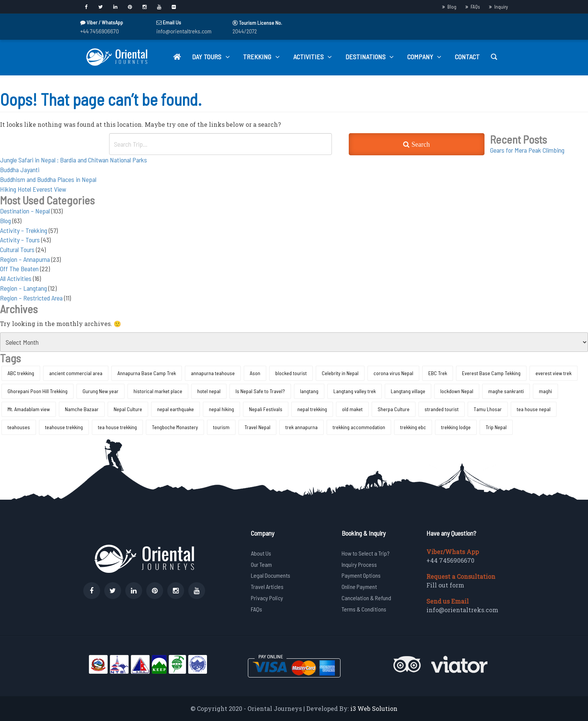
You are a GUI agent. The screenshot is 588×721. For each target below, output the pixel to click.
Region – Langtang (23, 288)
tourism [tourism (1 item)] (221, 427)
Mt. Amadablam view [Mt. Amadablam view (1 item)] (29, 409)
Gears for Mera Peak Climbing (527, 150)
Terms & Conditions (364, 609)
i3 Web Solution (374, 708)
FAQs (475, 7)
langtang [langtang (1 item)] (309, 391)
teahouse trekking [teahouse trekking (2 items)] (64, 427)
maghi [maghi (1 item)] (545, 391)
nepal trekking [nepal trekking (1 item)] (312, 409)
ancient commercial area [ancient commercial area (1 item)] (76, 373)
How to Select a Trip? (366, 553)
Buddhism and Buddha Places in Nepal (48, 179)
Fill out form (445, 585)
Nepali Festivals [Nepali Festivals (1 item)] (266, 409)
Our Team (261, 564)
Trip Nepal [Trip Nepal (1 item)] (496, 427)
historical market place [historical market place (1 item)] (158, 391)
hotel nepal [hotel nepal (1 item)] (209, 391)
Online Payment (359, 587)
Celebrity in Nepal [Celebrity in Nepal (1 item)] (340, 373)
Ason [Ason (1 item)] (255, 373)
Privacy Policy (267, 598)
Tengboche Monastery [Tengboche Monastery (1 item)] (175, 427)
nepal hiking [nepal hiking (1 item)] (221, 409)
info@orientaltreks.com (184, 31)
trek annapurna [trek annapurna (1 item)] (301, 427)
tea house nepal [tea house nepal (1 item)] (534, 409)
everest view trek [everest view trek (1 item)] (553, 373)
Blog (452, 7)
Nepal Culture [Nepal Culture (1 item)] (128, 409)
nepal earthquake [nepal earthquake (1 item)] (175, 409)
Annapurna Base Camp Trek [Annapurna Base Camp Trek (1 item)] (147, 373)
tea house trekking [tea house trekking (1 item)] (117, 427)
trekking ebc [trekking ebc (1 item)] (413, 427)
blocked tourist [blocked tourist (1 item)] (291, 373)
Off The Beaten (19, 269)
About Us (261, 553)
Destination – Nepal (25, 211)
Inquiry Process (359, 564)
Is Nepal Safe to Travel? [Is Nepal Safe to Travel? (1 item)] (260, 391)
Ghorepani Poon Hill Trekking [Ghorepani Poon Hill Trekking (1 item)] (37, 391)
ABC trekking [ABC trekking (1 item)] (21, 373)
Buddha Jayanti (20, 170)
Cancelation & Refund (366, 598)
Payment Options (361, 575)
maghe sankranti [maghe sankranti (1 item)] (506, 391)
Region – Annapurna (25, 259)
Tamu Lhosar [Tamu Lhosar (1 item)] (488, 409)
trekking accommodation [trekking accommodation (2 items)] (359, 427)
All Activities (16, 278)
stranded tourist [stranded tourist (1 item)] (442, 409)
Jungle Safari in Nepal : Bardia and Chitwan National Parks (73, 160)
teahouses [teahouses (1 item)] (19, 427)
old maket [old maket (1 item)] (352, 409)
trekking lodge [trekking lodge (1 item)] (456, 427)
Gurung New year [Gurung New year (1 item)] (100, 391)
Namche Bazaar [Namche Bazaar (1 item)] (82, 409)
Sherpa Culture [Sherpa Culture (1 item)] (394, 409)
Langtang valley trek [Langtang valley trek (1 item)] (355, 391)
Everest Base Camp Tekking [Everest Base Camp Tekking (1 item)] (491, 373)
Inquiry (501, 7)
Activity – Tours (20, 240)
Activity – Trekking (24, 230)
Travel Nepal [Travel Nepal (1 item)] (257, 427)
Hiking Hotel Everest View (33, 189)
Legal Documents (271, 575)
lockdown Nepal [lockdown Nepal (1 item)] (457, 391)
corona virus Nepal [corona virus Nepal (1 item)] (393, 373)
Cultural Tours (17, 249)
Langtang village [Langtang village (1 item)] (408, 391)
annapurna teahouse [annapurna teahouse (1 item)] (213, 373)
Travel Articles (267, 587)
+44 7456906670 (100, 31)
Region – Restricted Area (31, 298)
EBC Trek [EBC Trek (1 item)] (438, 373)
